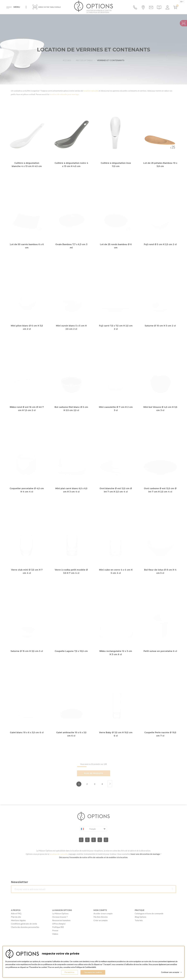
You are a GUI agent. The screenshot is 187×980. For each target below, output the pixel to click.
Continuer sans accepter (171, 972)
